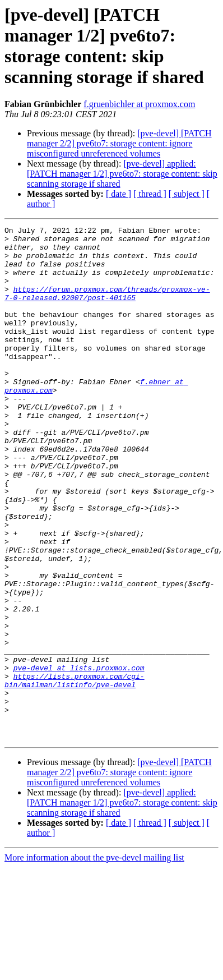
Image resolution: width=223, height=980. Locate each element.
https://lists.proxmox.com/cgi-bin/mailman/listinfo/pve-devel (75, 772)
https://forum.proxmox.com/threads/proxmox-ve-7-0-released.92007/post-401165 (107, 307)
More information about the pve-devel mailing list (94, 960)
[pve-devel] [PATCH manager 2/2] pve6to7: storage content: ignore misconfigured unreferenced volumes (119, 143)
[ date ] (119, 194)
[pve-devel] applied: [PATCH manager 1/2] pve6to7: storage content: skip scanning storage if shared (122, 174)
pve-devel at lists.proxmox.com (79, 757)
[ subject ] (187, 194)
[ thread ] (150, 194)
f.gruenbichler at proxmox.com (139, 104)
